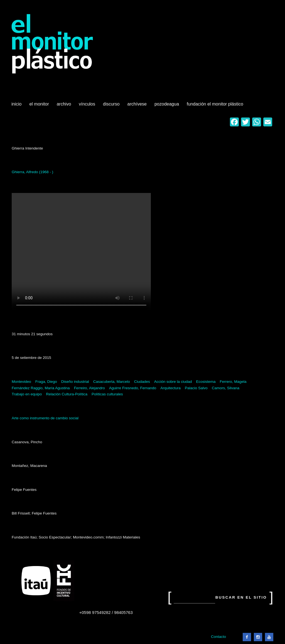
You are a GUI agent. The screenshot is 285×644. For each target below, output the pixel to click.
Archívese (137, 104)
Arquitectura (170, 388)
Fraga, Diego (46, 382)
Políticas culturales (107, 394)
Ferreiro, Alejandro (89, 388)
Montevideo (21, 382)
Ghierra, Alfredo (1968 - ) (32, 172)
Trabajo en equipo (27, 394)
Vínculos (88, 106)
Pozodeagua (167, 106)
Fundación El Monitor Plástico (215, 104)
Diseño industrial (75, 382)
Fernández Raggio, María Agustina (41, 388)
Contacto (218, 637)
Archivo (65, 106)
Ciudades (142, 382)
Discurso (111, 104)
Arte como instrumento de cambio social (45, 418)
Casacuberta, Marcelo (112, 382)
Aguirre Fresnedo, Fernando (133, 388)
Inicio (16, 104)
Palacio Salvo (196, 388)
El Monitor (40, 106)
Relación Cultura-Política (67, 394)
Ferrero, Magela (233, 382)
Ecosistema (206, 382)
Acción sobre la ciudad (173, 382)
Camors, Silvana (226, 388)
